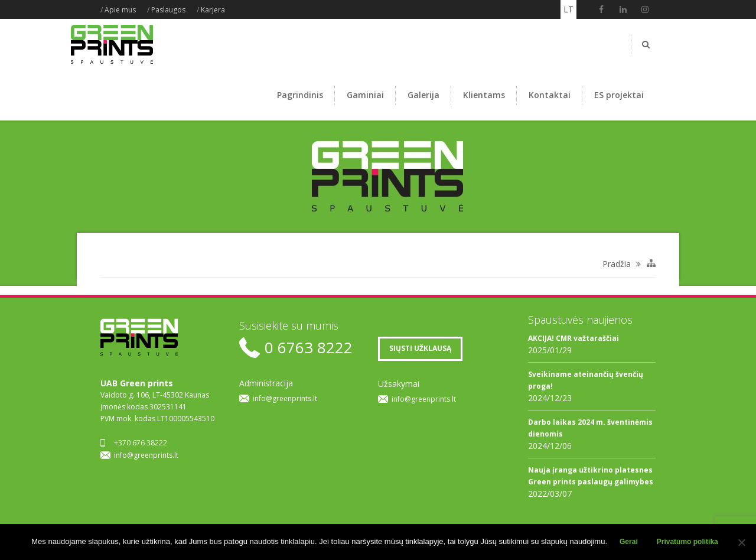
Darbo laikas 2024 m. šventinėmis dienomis (590, 428)
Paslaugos (168, 10)
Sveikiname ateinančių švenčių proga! (586, 380)
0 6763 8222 (309, 348)
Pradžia (617, 264)
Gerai (629, 542)
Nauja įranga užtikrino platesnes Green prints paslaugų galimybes (591, 476)
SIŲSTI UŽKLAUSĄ (420, 348)
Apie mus (120, 10)
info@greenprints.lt (146, 455)
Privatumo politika (687, 542)
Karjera (213, 10)
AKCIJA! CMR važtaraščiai (573, 338)
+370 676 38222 (141, 443)
